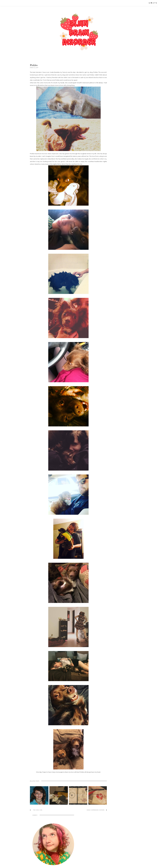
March (108, 195)
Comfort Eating (90, 800)
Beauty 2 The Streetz (36, 842)
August (108, 182)
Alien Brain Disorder (40, 866)
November (109, 180)
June (107, 188)
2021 (105, 170)
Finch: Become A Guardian (38, 849)
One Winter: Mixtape (112, 212)
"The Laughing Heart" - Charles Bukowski (115, 208)
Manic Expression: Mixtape (113, 202)
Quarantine (55, 800)
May (107, 190)
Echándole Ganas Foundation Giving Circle (43, 845)
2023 (105, 167)
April (107, 193)
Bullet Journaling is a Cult (73, 800)
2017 (105, 178)
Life (121, 222)
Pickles (107, 200)
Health (117, 222)
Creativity (111, 222)
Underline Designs (58, 866)
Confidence (38, 800)
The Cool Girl (115, 137)
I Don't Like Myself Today (115, 158)
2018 (105, 175)
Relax (107, 205)
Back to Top (125, 866)
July (107, 185)
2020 (105, 173)
